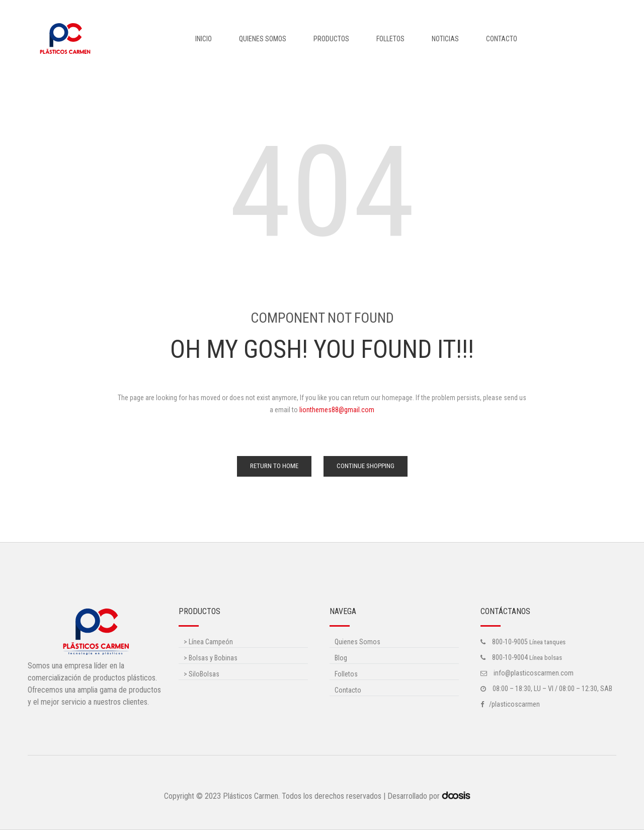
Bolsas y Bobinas (211, 658)
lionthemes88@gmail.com (337, 410)
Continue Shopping (366, 466)
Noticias (445, 39)
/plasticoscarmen (514, 704)
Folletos (390, 39)
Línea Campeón (208, 642)
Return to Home (274, 466)
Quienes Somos (263, 39)
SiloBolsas (202, 674)
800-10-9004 (510, 657)
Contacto (502, 39)
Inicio (204, 39)
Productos (331, 39)
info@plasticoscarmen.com (533, 673)
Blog (341, 658)
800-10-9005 (510, 642)
